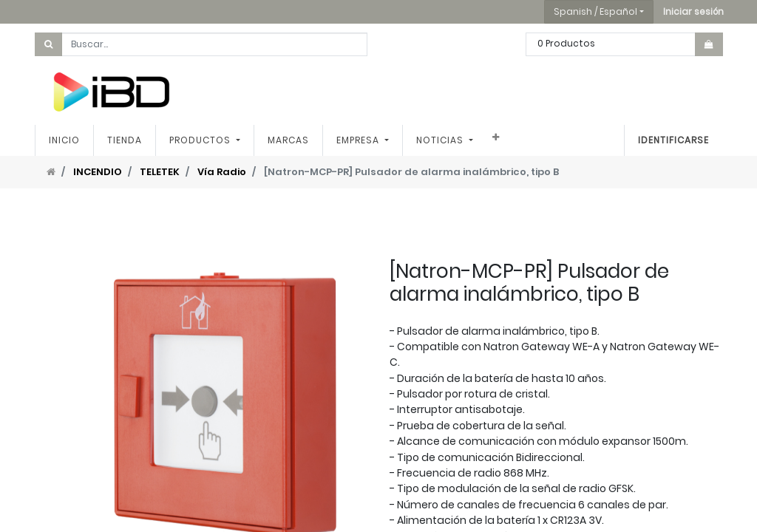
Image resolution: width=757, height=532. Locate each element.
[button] (693, 12)
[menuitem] (64, 140)
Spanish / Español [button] (595, 11)
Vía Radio (222, 172)
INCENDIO (98, 172)
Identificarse (673, 140)
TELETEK (160, 172)
